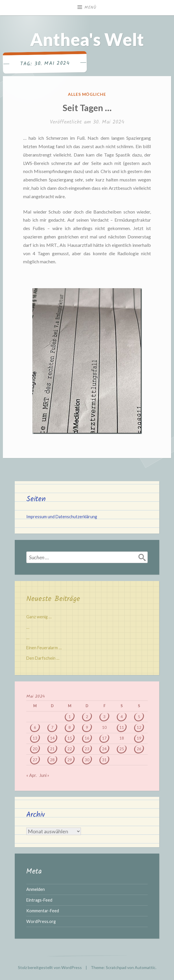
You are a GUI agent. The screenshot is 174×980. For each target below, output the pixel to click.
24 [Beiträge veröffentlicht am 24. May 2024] (104, 749)
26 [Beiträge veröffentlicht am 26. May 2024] (139, 749)
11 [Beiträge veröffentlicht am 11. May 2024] (122, 727)
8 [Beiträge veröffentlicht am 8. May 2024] (70, 727)
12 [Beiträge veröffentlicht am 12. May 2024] (139, 727)
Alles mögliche (87, 94)
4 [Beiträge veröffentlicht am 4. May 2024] (122, 717)
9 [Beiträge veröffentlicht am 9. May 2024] (87, 727)
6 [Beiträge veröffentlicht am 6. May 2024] (35, 727)
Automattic (145, 967)
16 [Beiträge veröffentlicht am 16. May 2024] (87, 738)
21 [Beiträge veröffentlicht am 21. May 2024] (52, 749)
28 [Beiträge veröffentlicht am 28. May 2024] (52, 760)
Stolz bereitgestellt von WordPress (50, 967)
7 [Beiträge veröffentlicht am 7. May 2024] (52, 727)
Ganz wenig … (39, 617)
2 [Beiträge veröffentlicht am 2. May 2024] (87, 717)
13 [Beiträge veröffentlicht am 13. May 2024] (35, 738)
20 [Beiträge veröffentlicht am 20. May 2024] (35, 749)
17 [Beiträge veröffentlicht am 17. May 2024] (104, 738)
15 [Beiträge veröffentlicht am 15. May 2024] (70, 738)
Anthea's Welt (87, 39)
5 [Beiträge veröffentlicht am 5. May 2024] (139, 717)
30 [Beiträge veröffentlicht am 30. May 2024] (87, 760)
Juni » (44, 775)
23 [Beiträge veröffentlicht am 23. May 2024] (87, 749)
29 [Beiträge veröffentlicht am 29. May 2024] (70, 760)
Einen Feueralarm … (44, 648)
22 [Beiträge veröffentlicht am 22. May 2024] (70, 749)
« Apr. (32, 775)
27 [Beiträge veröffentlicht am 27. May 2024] (35, 760)
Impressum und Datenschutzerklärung (62, 517)
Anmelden (36, 889)
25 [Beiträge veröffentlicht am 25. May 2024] (122, 749)
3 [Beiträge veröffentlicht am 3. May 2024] (104, 717)
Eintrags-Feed (39, 900)
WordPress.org (41, 921)
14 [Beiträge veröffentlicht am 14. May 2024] (52, 738)
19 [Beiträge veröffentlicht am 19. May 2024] (139, 738)
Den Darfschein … (43, 658)
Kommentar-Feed (43, 911)
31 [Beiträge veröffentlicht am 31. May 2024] (104, 760)
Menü (90, 8)
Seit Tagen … (87, 108)
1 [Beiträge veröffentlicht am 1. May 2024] (70, 717)
